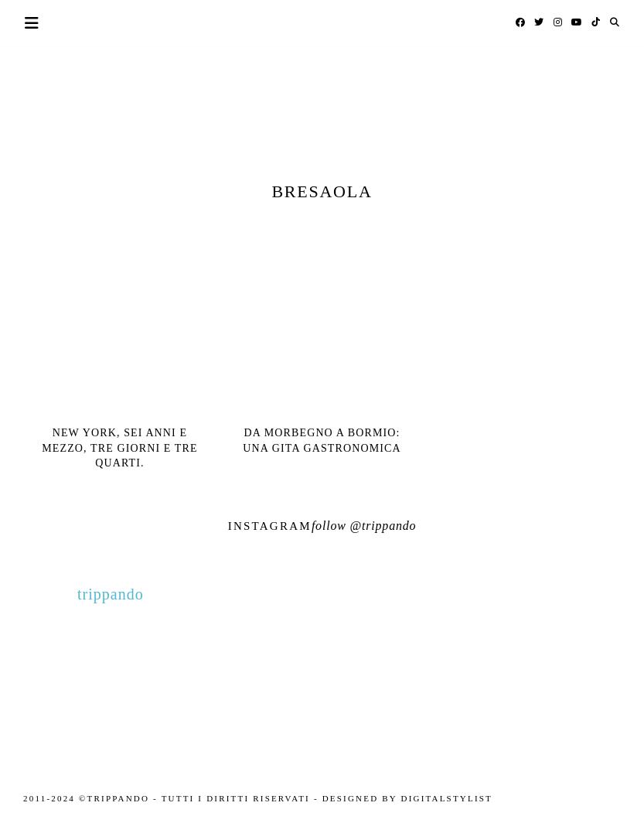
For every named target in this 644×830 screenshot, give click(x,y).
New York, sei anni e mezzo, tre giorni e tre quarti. (119, 448)
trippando (389, 526)
